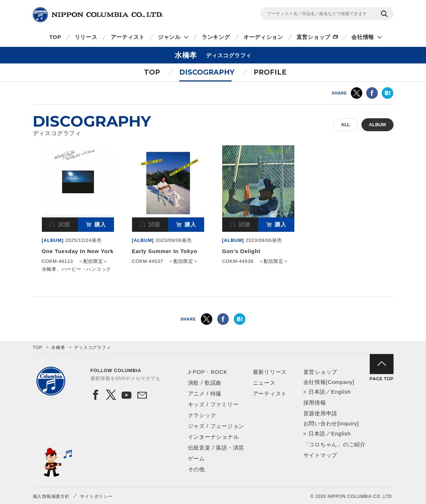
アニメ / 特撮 (205, 394)
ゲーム (196, 458)
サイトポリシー (96, 496)
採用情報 (315, 403)
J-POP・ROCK (208, 372)
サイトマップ (320, 455)
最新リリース (270, 372)
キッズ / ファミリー (213, 404)
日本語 (317, 392)
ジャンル (169, 37)
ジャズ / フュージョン (216, 426)
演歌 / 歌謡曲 (205, 383)
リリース (86, 37)
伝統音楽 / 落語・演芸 (216, 448)
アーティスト (128, 37)
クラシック (202, 415)
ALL (345, 125)
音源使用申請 (320, 413)
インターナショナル (214, 437)
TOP (55, 37)
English (341, 392)
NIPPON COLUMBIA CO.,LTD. (98, 15)
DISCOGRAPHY (207, 72)
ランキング (216, 37)
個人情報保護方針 (51, 496)
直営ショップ (314, 37)
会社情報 (363, 37)
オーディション (263, 37)
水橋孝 (58, 348)
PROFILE (270, 72)
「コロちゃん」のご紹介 (335, 444)
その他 (196, 469)
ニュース (264, 383)
